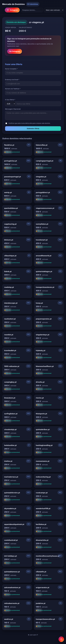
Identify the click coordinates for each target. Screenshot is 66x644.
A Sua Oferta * (10, 100)
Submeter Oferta (33, 129)
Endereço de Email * (12, 80)
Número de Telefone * (13, 89)
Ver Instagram (15, 51)
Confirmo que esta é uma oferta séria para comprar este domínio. (29, 123)
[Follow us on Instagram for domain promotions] (61, 639)
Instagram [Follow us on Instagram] (12, 10)
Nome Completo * (11, 69)
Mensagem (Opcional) (13, 109)
